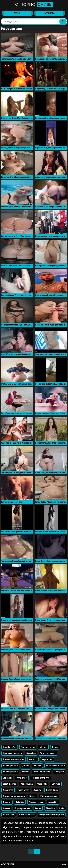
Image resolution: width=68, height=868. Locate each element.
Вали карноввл (10, 766)
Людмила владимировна (52, 815)
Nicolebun (31, 753)
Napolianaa (8, 790)
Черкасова (47, 759)
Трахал (55, 747)
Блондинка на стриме (14, 759)
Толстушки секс (48, 753)
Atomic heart (9, 815)
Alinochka (50, 808)
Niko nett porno (28, 747)
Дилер (26, 766)
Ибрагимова (27, 784)
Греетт (32, 796)
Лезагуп (7, 802)
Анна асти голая (27, 815)
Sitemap (63, 864)
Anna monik (22, 778)
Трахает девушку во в (14, 796)
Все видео (50, 13)
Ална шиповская (42, 772)
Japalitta (37, 790)
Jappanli (37, 766)
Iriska (62, 808)
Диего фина (52, 790)
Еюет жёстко (9, 784)
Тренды (17, 13)
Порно (34, 4)
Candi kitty (42, 784)
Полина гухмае (36, 802)
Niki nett (43, 747)
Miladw (26, 772)
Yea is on (33, 759)
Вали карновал (10, 772)
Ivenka (38, 808)
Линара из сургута (41, 778)
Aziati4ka (20, 802)
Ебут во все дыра (49, 796)
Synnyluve (59, 772)
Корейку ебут (10, 747)
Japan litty (53, 802)
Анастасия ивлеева (55, 766)
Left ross (56, 784)
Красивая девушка (12, 753)
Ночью (6, 808)
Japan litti (7, 778)
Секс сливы (8, 864)
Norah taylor (23, 790)
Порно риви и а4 (22, 808)
